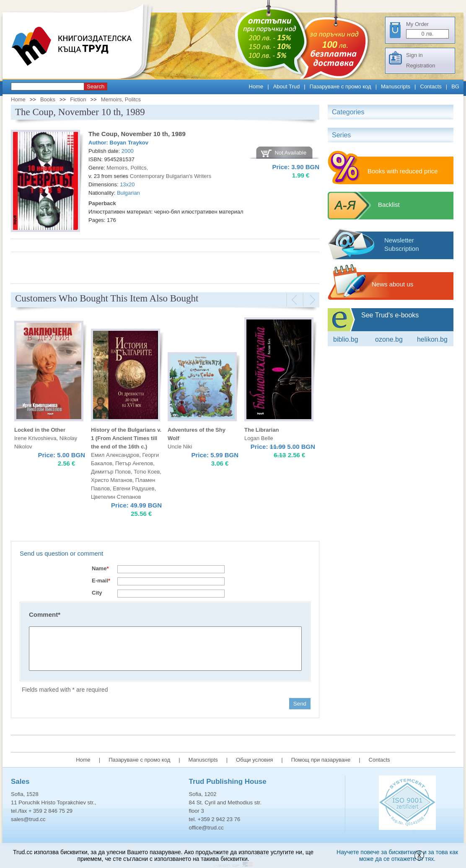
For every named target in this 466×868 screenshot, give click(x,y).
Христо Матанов (112, 480)
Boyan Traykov (129, 143)
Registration (421, 66)
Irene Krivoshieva (35, 438)
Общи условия (254, 760)
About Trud (287, 86)
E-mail (101, 581)
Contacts (431, 86)
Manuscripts (396, 86)
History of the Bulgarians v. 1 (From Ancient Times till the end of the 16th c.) (126, 438)
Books (48, 99)
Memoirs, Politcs (121, 99)
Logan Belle (259, 438)
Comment (45, 614)
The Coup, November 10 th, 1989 (137, 134)
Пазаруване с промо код (340, 86)
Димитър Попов (111, 472)
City (97, 593)
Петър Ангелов (134, 463)
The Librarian (261, 430)
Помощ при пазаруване (321, 760)
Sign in (414, 55)
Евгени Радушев (133, 488)
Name (100, 568)
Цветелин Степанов (116, 497)
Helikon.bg (432, 339)
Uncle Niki (180, 447)
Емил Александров (115, 455)
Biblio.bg (346, 339)
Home (256, 86)
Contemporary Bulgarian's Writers (171, 176)
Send (300, 704)
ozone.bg (389, 339)
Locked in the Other (40, 430)
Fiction (78, 99)
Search (96, 86)
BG (455, 86)
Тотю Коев (147, 472)
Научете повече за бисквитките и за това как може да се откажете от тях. (397, 855)
